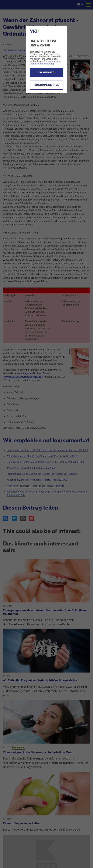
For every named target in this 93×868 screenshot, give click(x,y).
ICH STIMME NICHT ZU (46, 85)
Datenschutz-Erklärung (42, 64)
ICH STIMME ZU (47, 72)
